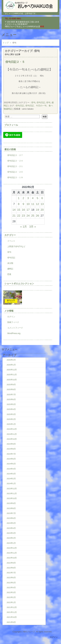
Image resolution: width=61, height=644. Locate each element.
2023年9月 (11, 503)
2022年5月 (11, 583)
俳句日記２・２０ (15, 172)
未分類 (10, 263)
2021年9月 (11, 622)
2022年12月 (12, 548)
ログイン (11, 317)
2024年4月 (11, 469)
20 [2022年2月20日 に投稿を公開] (42, 210)
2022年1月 (11, 602)
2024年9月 (11, 444)
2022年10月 (12, 558)
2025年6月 (11, 399)
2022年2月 (11, 597)
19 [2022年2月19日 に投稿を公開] (37, 210)
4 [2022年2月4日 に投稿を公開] (33, 198)
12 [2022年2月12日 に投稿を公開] (37, 204)
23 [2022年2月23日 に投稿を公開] (23, 216)
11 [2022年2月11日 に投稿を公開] (33, 204)
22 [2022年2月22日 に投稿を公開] (19, 216)
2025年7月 (11, 395)
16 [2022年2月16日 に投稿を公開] (23, 210)
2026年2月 (11, 360)
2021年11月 (12, 612)
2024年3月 (11, 474)
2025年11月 (12, 375)
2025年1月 (11, 424)
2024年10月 (12, 439)
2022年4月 (11, 588)
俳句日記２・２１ (15, 166)
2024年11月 (12, 434)
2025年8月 (11, 389)
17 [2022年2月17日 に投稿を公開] (28, 210)
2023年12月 (12, 489)
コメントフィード (15, 328)
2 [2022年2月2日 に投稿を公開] (23, 198)
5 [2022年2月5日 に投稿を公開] (37, 198)
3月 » (33, 227)
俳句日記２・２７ (15, 155)
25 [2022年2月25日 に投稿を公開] (33, 216)
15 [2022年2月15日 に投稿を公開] (19, 210)
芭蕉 (9, 274)
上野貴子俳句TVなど (16, 247)
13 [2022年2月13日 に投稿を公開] (42, 204)
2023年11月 (12, 494)
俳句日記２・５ (15, 62)
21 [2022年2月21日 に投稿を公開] (14, 216)
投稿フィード (13, 322)
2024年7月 (11, 454)
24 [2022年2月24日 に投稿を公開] (28, 216)
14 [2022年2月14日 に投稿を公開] (14, 210)
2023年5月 (11, 523)
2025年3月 (11, 414)
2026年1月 (11, 365)
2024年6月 (11, 459)
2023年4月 (11, 528)
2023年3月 (11, 533)
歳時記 (10, 269)
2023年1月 (11, 543)
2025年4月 (11, 409)
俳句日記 (41, 102)
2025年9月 (11, 385)
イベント (11, 241)
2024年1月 (11, 484)
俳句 (33, 102)
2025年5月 (11, 404)
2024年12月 (12, 429)
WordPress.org (14, 333)
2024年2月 (11, 479)
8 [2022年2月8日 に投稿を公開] (19, 204)
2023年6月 (11, 518)
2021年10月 (12, 617)
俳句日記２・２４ (15, 161)
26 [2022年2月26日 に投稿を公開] (37, 216)
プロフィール (11, 125)
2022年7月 (11, 573)
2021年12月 (12, 607)
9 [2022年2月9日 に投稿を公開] (23, 204)
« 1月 (24, 227)
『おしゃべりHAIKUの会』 (30, 5)
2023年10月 (12, 498)
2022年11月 (12, 553)
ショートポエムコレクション (19, 283)
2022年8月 (11, 568)
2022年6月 (11, 578)
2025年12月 (12, 370)
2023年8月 (11, 508)
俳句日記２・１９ (15, 177)
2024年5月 (11, 464)
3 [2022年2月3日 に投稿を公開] (28, 198)
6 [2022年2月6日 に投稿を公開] (42, 198)
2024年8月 (11, 449)
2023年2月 (11, 538)
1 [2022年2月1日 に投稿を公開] (19, 198)
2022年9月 (11, 563)
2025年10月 (12, 380)
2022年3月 (11, 592)
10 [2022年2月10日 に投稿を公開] (28, 204)
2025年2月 (11, 419)
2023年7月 (11, 513)
